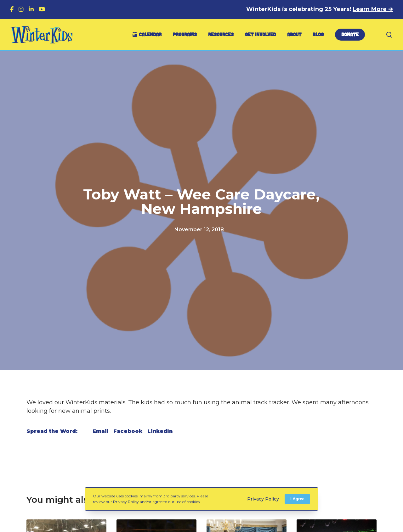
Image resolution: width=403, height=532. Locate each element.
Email (100, 431)
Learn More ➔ (373, 9)
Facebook (128, 431)
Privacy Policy (263, 499)
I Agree (297, 499)
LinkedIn (160, 431)
